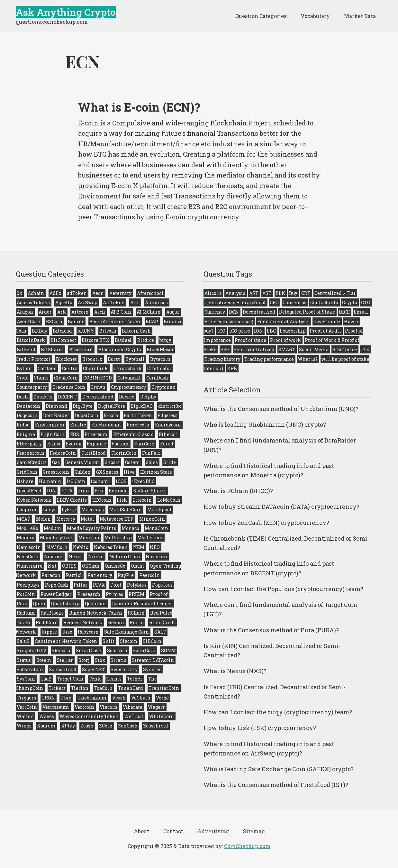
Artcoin (80, 312)
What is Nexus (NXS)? (235, 671)
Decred (127, 397)
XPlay (68, 726)
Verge (162, 698)
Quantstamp (65, 603)
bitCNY (86, 331)
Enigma (26, 434)
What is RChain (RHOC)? (238, 491)
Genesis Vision (82, 462)
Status (24, 660)
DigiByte (83, 406)
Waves (47, 716)
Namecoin (29, 547)
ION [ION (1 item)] (258, 331)
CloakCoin (66, 378)
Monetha (89, 538)
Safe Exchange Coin (127, 632)
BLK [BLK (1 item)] (280, 293)
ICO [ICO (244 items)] (221, 331)
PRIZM (136, 594)
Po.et (116, 585)
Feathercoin (31, 453)
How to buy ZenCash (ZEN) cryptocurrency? (266, 523)
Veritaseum (56, 707)
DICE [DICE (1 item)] (344, 312)
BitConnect (63, 340)
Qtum (39, 603)
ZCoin (106, 726)
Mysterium (150, 538)
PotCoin (26, 594)
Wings (24, 726)
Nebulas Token (111, 547)
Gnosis (112, 462)
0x (19, 293)
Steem (44, 660)
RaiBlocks (52, 613)
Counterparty (32, 387)
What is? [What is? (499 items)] (308, 359)
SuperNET (94, 669)
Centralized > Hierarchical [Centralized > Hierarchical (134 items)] (235, 302)
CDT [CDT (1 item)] (306, 293)
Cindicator (159, 368)
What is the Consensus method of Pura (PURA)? (271, 630)
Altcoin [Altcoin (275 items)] (213, 293)
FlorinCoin (124, 453)
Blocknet (66, 359)
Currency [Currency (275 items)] (215, 312)
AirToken (114, 302)
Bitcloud (62, 331)
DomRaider (56, 415)
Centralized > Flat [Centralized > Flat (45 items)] (335, 293)
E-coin (111, 415)
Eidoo (23, 425)
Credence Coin (69, 387)
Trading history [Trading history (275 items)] (222, 359)
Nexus (76, 557)
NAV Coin (57, 547)
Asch (100, 312)
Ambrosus (156, 302)
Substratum (30, 669)
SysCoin (26, 679)
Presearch (89, 594)
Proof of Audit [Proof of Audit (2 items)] (325, 331)
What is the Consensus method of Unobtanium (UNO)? (281, 409)
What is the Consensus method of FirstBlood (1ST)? (276, 785)
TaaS (46, 679)
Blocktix (92, 359)
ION (51, 491)
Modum (53, 528)
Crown (98, 387)
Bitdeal (123, 340)
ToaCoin (103, 688)
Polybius (137, 585)
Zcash (87, 726)
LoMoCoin (169, 500)
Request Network (83, 622)
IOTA (67, 491)
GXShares (107, 472)
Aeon (98, 293)
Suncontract (63, 669)
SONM (168, 650)
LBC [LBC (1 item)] (271, 331)
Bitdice (146, 340)
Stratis (118, 660)
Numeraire (30, 566)
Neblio (81, 547)
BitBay (40, 331)
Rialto (137, 622)
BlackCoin (81, 349)
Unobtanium (92, 698)
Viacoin (109, 707)
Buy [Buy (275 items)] (293, 293)
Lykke (69, 510)
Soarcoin (117, 650)
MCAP (24, 519)
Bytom (24, 368)
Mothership (118, 538)
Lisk (122, 500)
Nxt (52, 566)
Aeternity (120, 293)
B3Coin (54, 321)
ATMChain (149, 312)
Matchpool (159, 510)
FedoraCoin (63, 453)
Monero (26, 538)
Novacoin (156, 557)
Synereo (152, 669)
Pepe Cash (57, 585)
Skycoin (61, 650)
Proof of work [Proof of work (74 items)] (285, 340)
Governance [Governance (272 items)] (327, 321)
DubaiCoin (87, 415)
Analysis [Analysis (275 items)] (235, 293)
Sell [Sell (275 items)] (225, 349)
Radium (26, 613)
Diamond (56, 406)
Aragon (25, 312)
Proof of (159, 594)
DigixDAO (142, 406)
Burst (114, 359)
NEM (139, 547)
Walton (25, 716)
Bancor (76, 321)
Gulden (83, 472)
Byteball (135, 359)
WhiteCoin (161, 716)
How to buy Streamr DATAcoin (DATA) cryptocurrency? (281, 507)
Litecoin (142, 500)
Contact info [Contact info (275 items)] (324, 302)
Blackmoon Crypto (120, 349)
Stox (100, 660)
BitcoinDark (31, 340)
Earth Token (138, 415)
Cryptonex (163, 387)
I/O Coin (76, 481)
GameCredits (32, 462)
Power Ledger (56, 594)
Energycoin (168, 425)
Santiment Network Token (66, 641)
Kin (99, 491)
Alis (135, 302)
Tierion (80, 688)
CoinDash (157, 378)
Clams (41, 378)
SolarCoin (144, 650)
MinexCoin (152, 519)
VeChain (141, 698)
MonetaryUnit (56, 538)
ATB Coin (121, 312)
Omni (138, 566)
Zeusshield (156, 726)
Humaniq (50, 481)
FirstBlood (94, 453)
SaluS (23, 641)
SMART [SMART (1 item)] (287, 349)
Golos (152, 462)
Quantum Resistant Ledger (142, 603)
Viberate (133, 707)
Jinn (83, 491)
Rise (67, 632)
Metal (87, 519)
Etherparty (29, 444)
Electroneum (106, 425)
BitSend (26, 349)
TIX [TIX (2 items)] (365, 349)
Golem (133, 462)
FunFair (151, 453)
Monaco (130, 528)
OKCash (91, 566)
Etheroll (168, 434)
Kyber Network (34, 500)
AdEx (55, 293)
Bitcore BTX (95, 340)
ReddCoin (47, 622)
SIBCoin (152, 641)
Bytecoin (160, 359)
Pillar (81, 585)
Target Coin (70, 679)
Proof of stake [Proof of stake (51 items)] (250, 340)
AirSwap (88, 302)
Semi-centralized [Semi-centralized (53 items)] (254, 349)
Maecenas (93, 510)
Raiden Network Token (96, 613)
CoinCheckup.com (247, 846)
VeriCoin (27, 707)
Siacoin (129, 641)
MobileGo (27, 528)
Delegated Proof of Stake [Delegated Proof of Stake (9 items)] (307, 312)
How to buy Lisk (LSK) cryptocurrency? (260, 728)
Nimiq (96, 557)
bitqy (165, 340)
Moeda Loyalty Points (91, 528)
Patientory (100, 575)
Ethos (54, 444)
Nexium (54, 557)
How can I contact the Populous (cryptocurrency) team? (283, 589)
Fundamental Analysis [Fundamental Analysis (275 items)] (283, 321)
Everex (73, 444)
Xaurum (46, 726)
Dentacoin (28, 406)
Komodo (118, 491)
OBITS (69, 566)
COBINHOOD (98, 378)
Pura (22, 603)
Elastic (78, 425)
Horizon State (156, 472)
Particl (74, 575)
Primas (114, 594)
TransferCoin (164, 688)
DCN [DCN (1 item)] (234, 312)
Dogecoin (27, 415)
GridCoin (27, 472)
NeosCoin (28, 557)
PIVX (99, 585)
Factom (120, 444)
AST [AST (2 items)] (267, 293)
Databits (43, 397)
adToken (77, 293)
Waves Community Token (89, 716)
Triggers (26, 698)
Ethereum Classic (133, 434)
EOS (75, 434)
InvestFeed (29, 491)
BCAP (152, 321)
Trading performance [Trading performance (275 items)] (269, 359)
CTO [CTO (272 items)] (366, 302)
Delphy (148, 397)
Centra (70, 368)
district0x (170, 406)
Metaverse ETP (117, 519)
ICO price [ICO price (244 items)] (240, 331)
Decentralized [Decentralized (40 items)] (259, 312)
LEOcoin (102, 500)
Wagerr (156, 707)
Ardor (45, 312)
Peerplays (28, 585)
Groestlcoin (56, 472)
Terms (114, 679)
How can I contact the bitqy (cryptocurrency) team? (278, 712)
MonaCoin (156, 528)
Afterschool (150, 293)
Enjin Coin (53, 434)
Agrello (64, 302)
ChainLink (95, 368)
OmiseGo (115, 566)
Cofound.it (129, 378)
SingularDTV (32, 650)
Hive (129, 472)
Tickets (57, 688)
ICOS (121, 481)
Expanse (96, 444)
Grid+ (170, 462)
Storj (84, 660)
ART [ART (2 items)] (254, 293)
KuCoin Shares (150, 491)
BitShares (52, 349)
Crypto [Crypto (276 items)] (350, 302)
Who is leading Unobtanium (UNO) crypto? (265, 425)
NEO (155, 547)
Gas (56, 462)
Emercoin (138, 425)
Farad (167, 444)
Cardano (47, 368)
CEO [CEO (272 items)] (274, 302)
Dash (22, 397)
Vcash (119, 698)
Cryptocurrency (128, 387)
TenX (95, 679)
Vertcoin (84, 707)
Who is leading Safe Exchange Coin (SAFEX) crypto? (279, 769)
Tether (135, 679)
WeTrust (134, 716)
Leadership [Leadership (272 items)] (293, 331)
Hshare (25, 481)
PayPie (126, 575)
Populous (162, 585)
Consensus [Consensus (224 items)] (294, 302)
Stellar (65, 660)
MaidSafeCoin (126, 510)
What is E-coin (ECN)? (139, 107)
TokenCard (131, 688)
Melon (43, 519)
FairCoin (145, 444)
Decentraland (98, 397)
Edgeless (167, 415)
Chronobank (128, 368)
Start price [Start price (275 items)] (345, 349)
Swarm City (124, 669)
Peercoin (149, 575)
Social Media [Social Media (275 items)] (314, 349)
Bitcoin (108, 331)
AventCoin (29, 321)
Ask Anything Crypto (66, 12)
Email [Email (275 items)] (361, 312)
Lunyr (50, 510)
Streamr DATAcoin (153, 660)
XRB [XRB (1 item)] (232, 368)
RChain (136, 613)
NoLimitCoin (125, 557)
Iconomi (100, 481)
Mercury (66, 519)
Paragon (51, 575)
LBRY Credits (72, 500)
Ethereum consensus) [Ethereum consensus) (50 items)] (229, 321)
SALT (160, 632)
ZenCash (128, 726)
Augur (173, 312)
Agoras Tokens (33, 302)
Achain (36, 293)
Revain (116, 622)
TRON (48, 698)
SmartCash (89, 650)
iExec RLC (143, 481)
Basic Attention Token (115, 321)
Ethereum (96, 434)
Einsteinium (50, 425)
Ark (62, 312)
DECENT (67, 397)
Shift (109, 641)
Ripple (49, 632)
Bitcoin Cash (136, 331)
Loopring (27, 510)
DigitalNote (112, 406)
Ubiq (66, 698)
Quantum (95, 603)
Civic (23, 378)
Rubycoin (88, 632)
